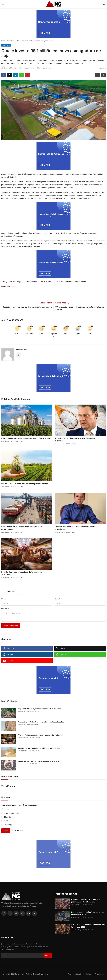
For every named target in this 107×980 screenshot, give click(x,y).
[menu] (3, 4)
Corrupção (8, 809)
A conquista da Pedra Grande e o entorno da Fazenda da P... (41, 722)
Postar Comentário (11, 626)
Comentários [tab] (10, 592)
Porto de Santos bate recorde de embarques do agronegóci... (22, 528)
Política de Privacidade (95, 974)
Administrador (21, 349)
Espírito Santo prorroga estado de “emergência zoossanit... (22, 573)
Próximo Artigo (62, 303)
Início (3, 41)
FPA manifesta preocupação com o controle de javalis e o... (40, 735)
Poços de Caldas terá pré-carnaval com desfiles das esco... (88, 913)
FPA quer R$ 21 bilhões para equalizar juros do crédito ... (26, 484)
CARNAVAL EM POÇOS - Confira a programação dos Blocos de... (85, 901)
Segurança (8, 825)
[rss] (35, 913)
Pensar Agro (11, 286)
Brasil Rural (11, 41)
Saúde (6, 821)
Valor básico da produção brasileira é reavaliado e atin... (39, 748)
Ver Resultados (17, 831)
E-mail (57, 599)
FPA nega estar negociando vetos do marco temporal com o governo (79, 308)
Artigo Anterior (45, 303)
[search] (104, 4)
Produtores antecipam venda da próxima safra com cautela (28, 307)
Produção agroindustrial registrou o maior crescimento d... (27, 438)
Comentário (6, 608)
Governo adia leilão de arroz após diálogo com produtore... (75, 528)
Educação (7, 817)
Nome (4, 599)
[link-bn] (53, 24)
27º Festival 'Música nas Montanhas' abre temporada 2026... (88, 926)
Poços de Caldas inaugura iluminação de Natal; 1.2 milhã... (40, 709)
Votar (6, 831)
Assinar (48, 955)
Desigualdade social (11, 813)
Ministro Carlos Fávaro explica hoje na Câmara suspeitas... (75, 440)
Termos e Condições (76, 974)
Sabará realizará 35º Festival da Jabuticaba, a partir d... (39, 761)
